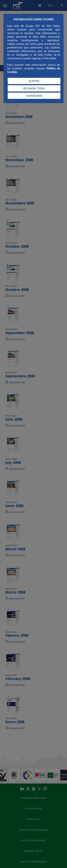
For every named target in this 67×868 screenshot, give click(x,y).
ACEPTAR (34, 81)
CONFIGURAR (34, 96)
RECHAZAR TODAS (34, 88)
